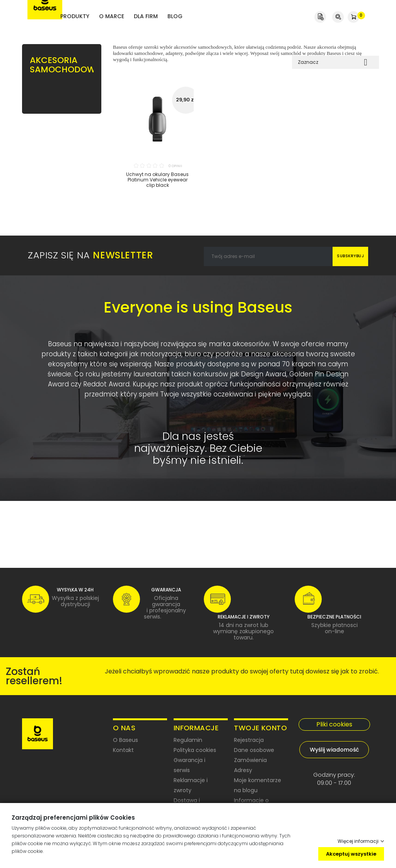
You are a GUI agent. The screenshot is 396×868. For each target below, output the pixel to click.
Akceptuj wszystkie (351, 853)
